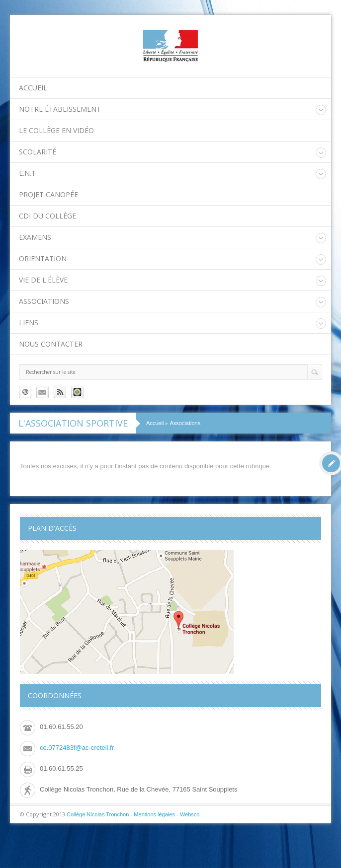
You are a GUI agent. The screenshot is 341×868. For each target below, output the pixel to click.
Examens (35, 237)
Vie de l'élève (43, 280)
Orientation (43, 258)
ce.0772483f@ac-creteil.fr (77, 748)
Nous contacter (51, 344)
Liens (29, 323)
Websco (190, 814)
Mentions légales (154, 814)
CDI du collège (47, 216)
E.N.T (27, 173)
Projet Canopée (48, 194)
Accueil (33, 88)
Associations (44, 301)
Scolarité (38, 152)
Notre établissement (60, 109)
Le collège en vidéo (56, 130)
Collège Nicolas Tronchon (98, 814)
